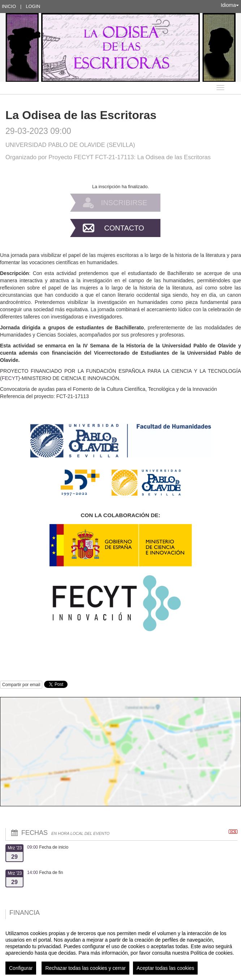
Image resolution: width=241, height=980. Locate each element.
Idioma (230, 5)
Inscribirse (124, 203)
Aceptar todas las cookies (165, 968)
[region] (120, 950)
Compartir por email (21, 685)
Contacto (124, 228)
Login (33, 6)
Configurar (21, 968)
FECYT (10, 378)
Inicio (9, 6)
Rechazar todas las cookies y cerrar (85, 968)
